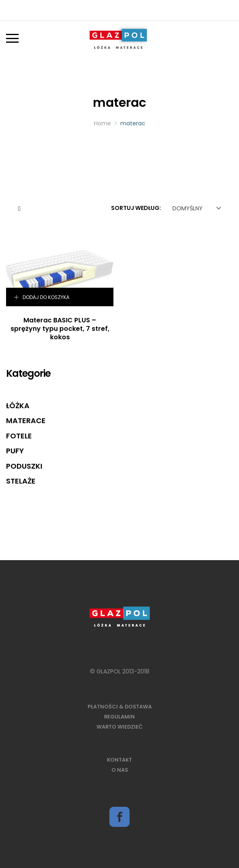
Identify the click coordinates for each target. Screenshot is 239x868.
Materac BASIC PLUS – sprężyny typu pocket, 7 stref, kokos (60, 329)
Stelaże (21, 481)
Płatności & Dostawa (120, 707)
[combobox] (195, 208)
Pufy (15, 451)
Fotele (19, 436)
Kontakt (119, 760)
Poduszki (24, 466)
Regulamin (119, 717)
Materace (26, 421)
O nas (120, 770)
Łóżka (18, 406)
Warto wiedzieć (119, 727)
